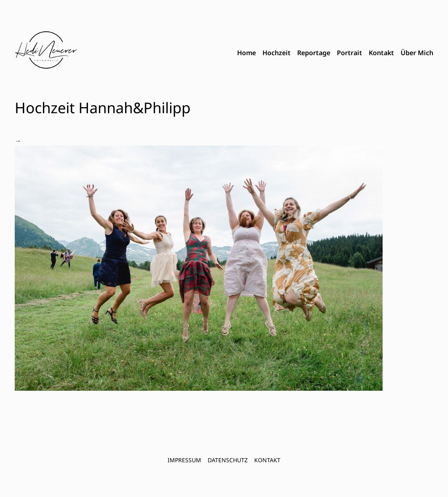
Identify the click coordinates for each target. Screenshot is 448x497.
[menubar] (335, 53)
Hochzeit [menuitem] (277, 53)
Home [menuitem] (246, 53)
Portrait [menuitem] (349, 53)
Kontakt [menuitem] (381, 53)
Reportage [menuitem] (314, 53)
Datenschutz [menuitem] (228, 460)
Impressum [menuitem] (184, 460)
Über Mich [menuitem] (417, 53)
